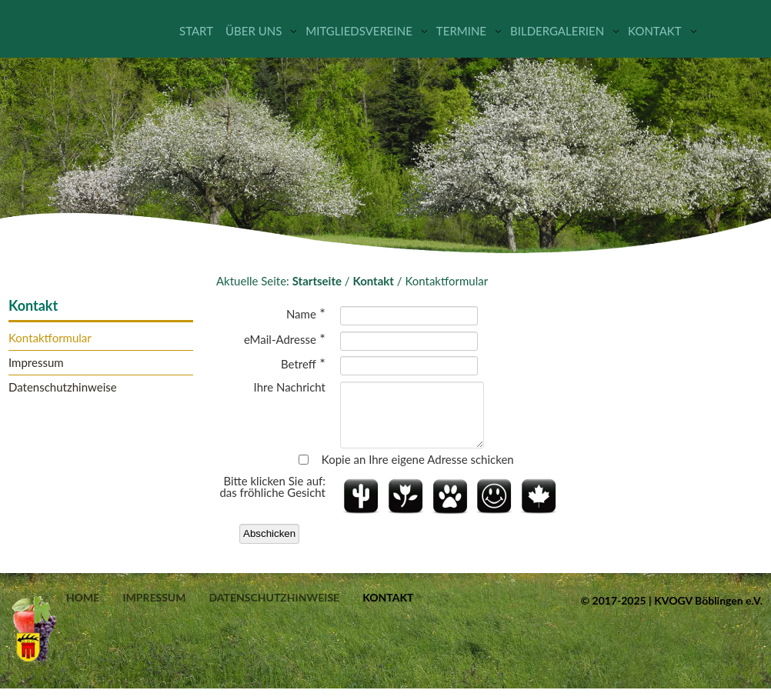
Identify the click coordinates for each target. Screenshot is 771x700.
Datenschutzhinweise (63, 387)
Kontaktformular (50, 338)
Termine (461, 31)
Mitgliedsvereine (359, 31)
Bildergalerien (557, 31)
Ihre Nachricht (290, 387)
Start (196, 31)
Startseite (317, 281)
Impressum (36, 363)
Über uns (254, 31)
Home (83, 609)
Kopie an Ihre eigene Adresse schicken (418, 471)
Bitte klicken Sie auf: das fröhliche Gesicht (272, 498)
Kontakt (655, 31)
